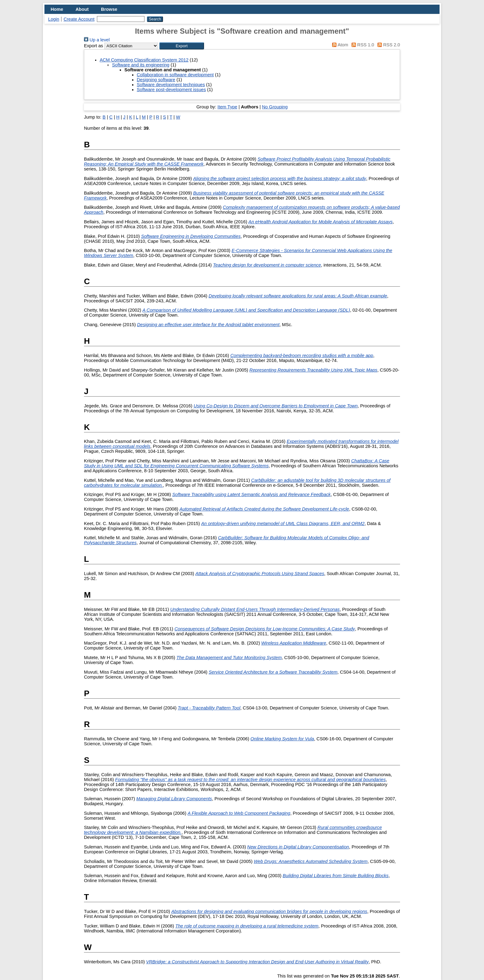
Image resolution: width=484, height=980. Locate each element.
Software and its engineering (141, 65)
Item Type (227, 107)
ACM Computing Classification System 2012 (144, 60)
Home (57, 9)
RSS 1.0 (362, 45)
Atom (339, 45)
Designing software (156, 80)
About (82, 9)
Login (54, 19)
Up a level (97, 40)
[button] (182, 46)
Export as (94, 46)
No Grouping (275, 107)
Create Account (79, 19)
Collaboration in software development (175, 75)
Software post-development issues (171, 90)
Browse (109, 9)
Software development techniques (171, 85)
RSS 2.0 (388, 45)
